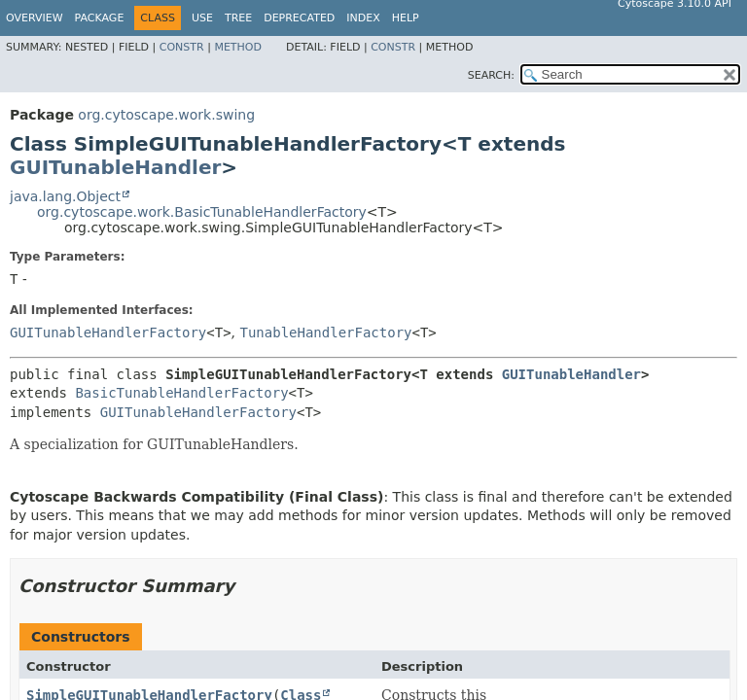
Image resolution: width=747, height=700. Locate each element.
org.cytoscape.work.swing (166, 115)
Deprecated (299, 18)
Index (363, 18)
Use (202, 18)
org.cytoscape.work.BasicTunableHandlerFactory (202, 212)
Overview (35, 18)
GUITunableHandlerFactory (108, 332)
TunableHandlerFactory (326, 332)
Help (406, 18)
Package (100, 18)
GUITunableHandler (115, 167)
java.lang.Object (65, 196)
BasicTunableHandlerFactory (181, 393)
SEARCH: (491, 75)
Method (238, 47)
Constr (182, 47)
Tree (238, 18)
